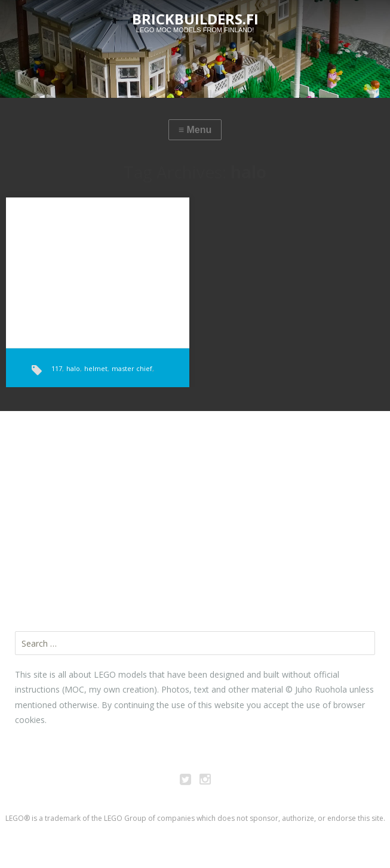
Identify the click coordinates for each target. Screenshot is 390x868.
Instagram (205, 781)
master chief (132, 368)
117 (57, 368)
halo (73, 368)
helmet (96, 368)
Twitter (185, 781)
